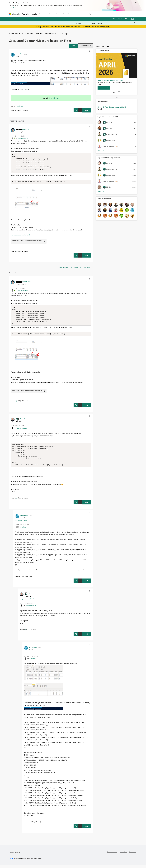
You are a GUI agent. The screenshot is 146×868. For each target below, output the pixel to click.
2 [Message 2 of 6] (17, 501)
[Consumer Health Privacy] (34, 862)
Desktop (64, 33)
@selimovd (24, 530)
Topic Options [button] (85, 46)
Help (126, 19)
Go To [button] (133, 19)
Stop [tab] (119, 92)
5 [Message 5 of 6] (30, 825)
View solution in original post (20, 236)
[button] (73, 46)
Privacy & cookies (112, 855)
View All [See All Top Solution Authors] (101, 150)
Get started (107, 27)
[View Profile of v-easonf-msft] (26, 129)
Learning (83, 14)
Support (91, 14)
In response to (21, 523)
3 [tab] (116, 92)
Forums (41, 14)
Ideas (58, 14)
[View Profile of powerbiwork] (20, 54)
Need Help (20, 106)
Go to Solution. (54, 98)
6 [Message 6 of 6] (17, 252)
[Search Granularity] (82, 23)
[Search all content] (114, 23)
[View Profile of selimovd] (22, 421)
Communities (67, 14)
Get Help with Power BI (47, 33)
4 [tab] (117, 92)
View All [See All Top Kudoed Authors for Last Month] (101, 191)
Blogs (75, 14)
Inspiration (50, 14)
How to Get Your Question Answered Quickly (112, 107)
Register (113, 19)
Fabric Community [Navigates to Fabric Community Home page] (29, 14)
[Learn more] (104, 88)
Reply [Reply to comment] (87, 256)
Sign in (120, 19)
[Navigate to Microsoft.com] (14, 14)
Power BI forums (16, 33)
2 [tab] (115, 92)
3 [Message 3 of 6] (21, 579)
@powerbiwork (23, 138)
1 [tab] (113, 92)
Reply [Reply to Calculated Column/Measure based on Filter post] (87, 110)
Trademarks (133, 855)
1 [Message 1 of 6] (17, 111)
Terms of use (123, 855)
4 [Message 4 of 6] (26, 633)
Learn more (13, 7)
